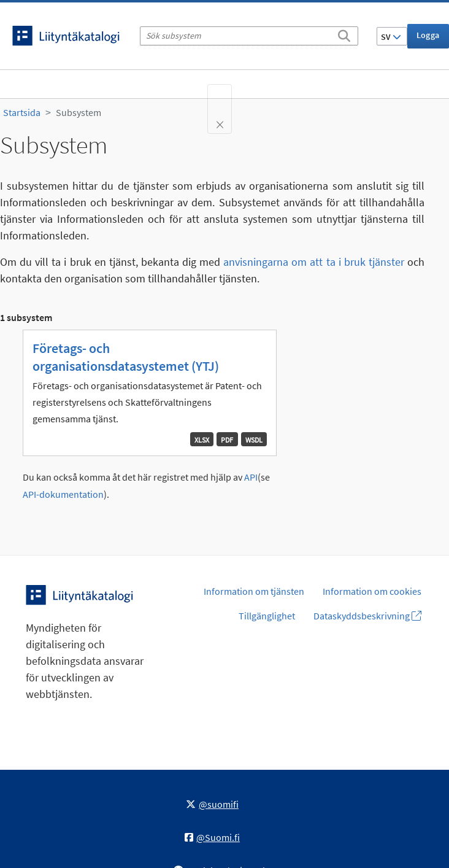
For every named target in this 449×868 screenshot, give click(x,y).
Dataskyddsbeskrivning (367, 616)
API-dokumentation (63, 494)
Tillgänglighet (267, 616)
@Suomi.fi (212, 837)
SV (391, 37)
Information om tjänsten (254, 591)
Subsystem (79, 112)
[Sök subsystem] (249, 36)
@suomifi (212, 804)
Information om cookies (372, 591)
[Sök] (344, 34)
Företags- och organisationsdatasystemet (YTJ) (126, 357)
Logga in (428, 39)
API (251, 477)
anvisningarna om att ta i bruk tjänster (314, 262)
